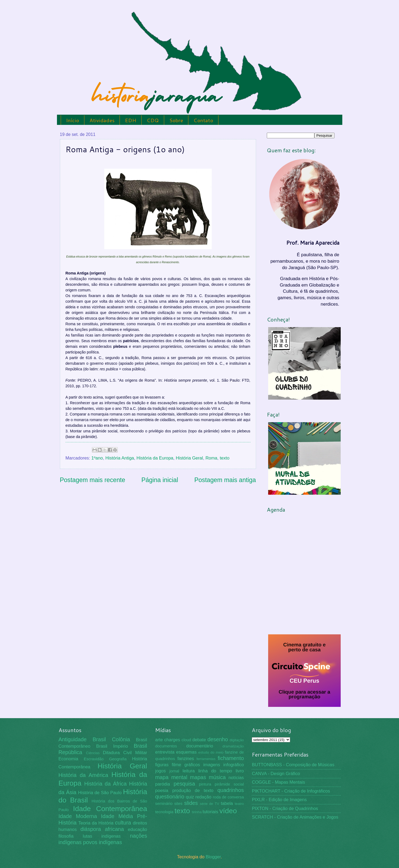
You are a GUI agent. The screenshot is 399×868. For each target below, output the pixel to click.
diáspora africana (102, 829)
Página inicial (160, 480)
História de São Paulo (100, 793)
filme (176, 765)
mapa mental (171, 777)
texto (225, 458)
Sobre (176, 120)
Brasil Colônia (111, 739)
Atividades (102, 120)
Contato (203, 120)
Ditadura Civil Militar (125, 753)
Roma (211, 458)
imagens (212, 765)
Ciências (93, 753)
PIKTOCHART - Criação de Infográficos (291, 791)
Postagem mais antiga (225, 480)
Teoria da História (96, 823)
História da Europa (155, 458)
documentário (200, 746)
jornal (174, 771)
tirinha (197, 812)
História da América (83, 775)
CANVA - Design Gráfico (276, 774)
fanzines (186, 759)
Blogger (213, 857)
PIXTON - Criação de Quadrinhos (285, 809)
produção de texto (193, 791)
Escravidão (94, 759)
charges (172, 740)
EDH (131, 120)
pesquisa (184, 784)
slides (191, 803)
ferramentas (206, 759)
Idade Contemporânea (110, 809)
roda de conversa (228, 797)
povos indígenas (103, 842)
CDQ (153, 120)
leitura (189, 771)
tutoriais (210, 812)
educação (138, 829)
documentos (166, 746)
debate (199, 740)
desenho (218, 739)
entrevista (165, 752)
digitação (237, 740)
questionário (170, 797)
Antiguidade (73, 739)
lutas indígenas (102, 836)
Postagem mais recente (93, 480)
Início (73, 120)
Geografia (118, 759)
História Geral (189, 458)
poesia (162, 791)
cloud (186, 740)
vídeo (228, 811)
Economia (69, 759)
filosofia (66, 836)
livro (240, 771)
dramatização (233, 746)
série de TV (210, 804)
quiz (190, 797)
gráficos (192, 765)
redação (203, 797)
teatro (239, 804)
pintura (205, 784)
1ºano (97, 458)
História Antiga (120, 458)
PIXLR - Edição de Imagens (279, 800)
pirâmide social (229, 784)
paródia (162, 784)
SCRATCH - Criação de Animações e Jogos (295, 817)
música (217, 777)
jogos (160, 771)
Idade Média (117, 816)
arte (159, 740)
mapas (198, 777)
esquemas (186, 752)
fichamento (231, 758)
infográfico (233, 765)
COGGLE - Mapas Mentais (278, 782)
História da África (106, 784)
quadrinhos (231, 790)
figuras (162, 765)
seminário (164, 804)
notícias (236, 778)
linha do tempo (215, 771)
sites (178, 804)
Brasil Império (112, 746)
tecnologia (164, 812)
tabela (227, 803)
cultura (123, 823)
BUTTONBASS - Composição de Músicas (293, 765)
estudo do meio (211, 752)
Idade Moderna (78, 816)
